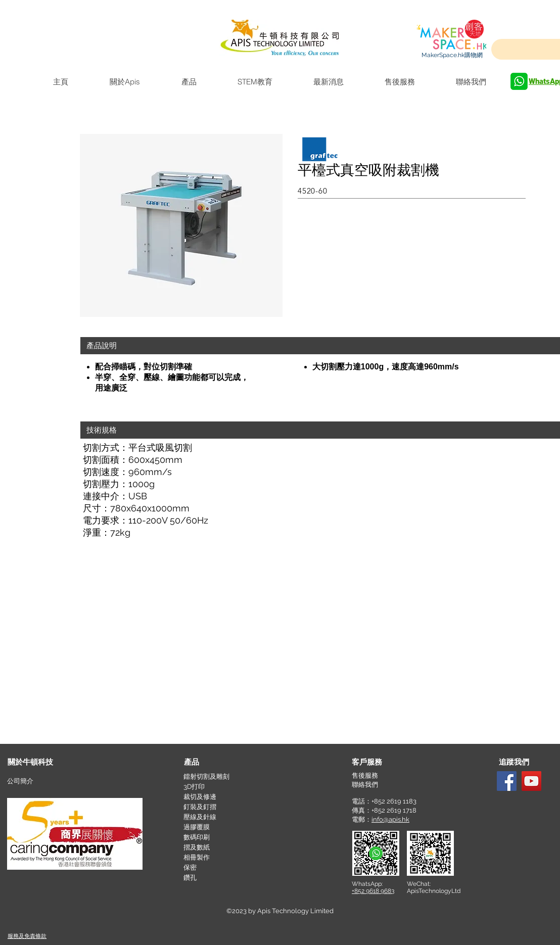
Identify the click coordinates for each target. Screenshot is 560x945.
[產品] (220, 762)
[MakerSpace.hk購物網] (452, 55)
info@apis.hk (390, 819)
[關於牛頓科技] (44, 762)
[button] (388, 762)
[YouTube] (531, 781)
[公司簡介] (43, 782)
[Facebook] (507, 781)
